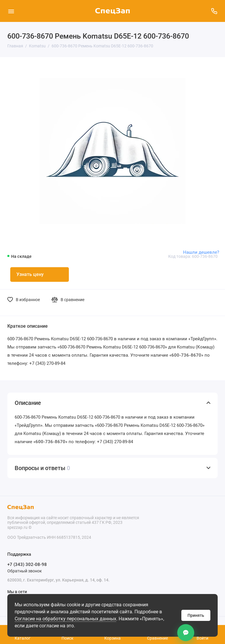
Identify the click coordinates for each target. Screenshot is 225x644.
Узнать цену (30, 274)
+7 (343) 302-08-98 (27, 564)
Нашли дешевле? (201, 252)
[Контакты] (186, 633)
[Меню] (11, 11)
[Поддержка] (214, 11)
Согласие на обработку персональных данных (65, 619)
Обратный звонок (25, 571)
